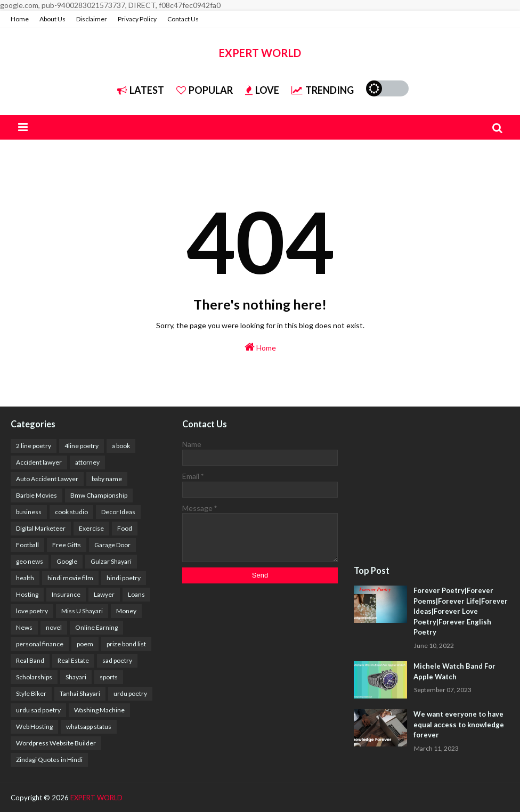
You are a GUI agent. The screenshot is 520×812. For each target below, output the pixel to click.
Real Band (30, 660)
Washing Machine (99, 710)
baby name (107, 479)
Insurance (66, 594)
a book (121, 446)
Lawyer (104, 594)
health (25, 578)
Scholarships (34, 677)
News (24, 627)
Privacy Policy (137, 19)
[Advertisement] (432, 486)
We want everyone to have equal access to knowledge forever (459, 724)
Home (20, 19)
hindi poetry (124, 578)
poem (85, 644)
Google (67, 561)
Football (27, 545)
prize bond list (126, 644)
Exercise (91, 528)
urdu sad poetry (38, 710)
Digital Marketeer (41, 528)
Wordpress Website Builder (56, 743)
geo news (30, 561)
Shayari (76, 677)
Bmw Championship (99, 495)
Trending (323, 90)
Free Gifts (67, 545)
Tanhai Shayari (80, 693)
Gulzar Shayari (111, 561)
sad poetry (117, 660)
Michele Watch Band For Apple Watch (454, 671)
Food (125, 528)
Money (126, 611)
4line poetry (82, 446)
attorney (87, 462)
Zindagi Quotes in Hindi (49, 760)
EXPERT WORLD (260, 53)
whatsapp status (89, 726)
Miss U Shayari (82, 611)
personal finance (40, 644)
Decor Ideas (118, 512)
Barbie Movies (36, 495)
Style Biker (31, 693)
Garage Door (112, 545)
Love (262, 90)
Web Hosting (34, 726)
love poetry (32, 611)
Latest (141, 90)
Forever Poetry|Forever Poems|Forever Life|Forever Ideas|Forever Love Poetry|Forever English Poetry (461, 611)
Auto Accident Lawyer (47, 479)
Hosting (27, 594)
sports (109, 677)
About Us (52, 19)
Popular (205, 90)
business (29, 512)
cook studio (71, 512)
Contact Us (183, 19)
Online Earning (96, 627)
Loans (136, 594)
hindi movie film (70, 578)
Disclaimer (92, 19)
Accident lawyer (39, 462)
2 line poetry (34, 446)
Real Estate (73, 660)
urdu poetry (130, 693)
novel (54, 627)
